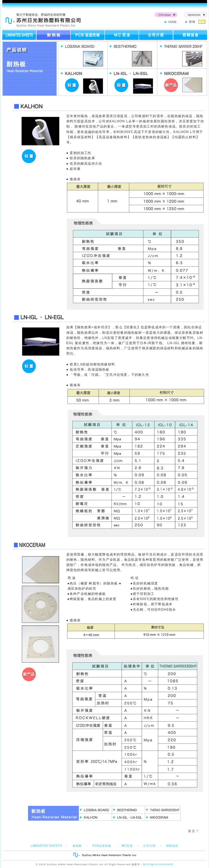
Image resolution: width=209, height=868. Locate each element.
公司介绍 (149, 846)
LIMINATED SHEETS (46, 846)
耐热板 (77, 846)
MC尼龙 (127, 846)
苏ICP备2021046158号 (158, 864)
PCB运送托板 (102, 846)
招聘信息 (172, 846)
